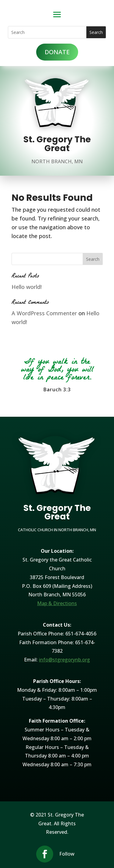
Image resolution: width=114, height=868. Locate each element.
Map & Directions (57, 603)
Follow (67, 854)
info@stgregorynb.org (64, 660)
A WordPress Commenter (44, 313)
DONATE (57, 52)
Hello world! (27, 287)
